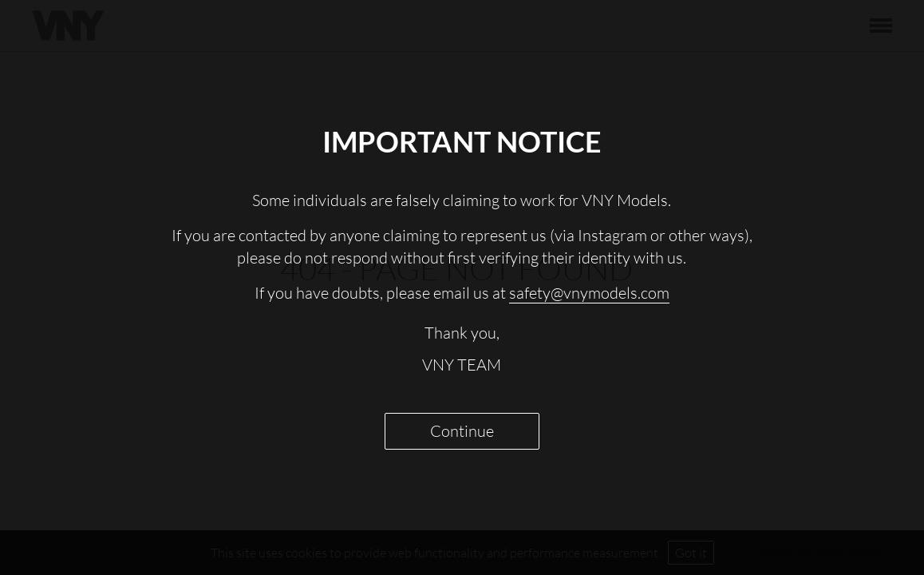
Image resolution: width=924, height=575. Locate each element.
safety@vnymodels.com (589, 293)
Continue (462, 431)
